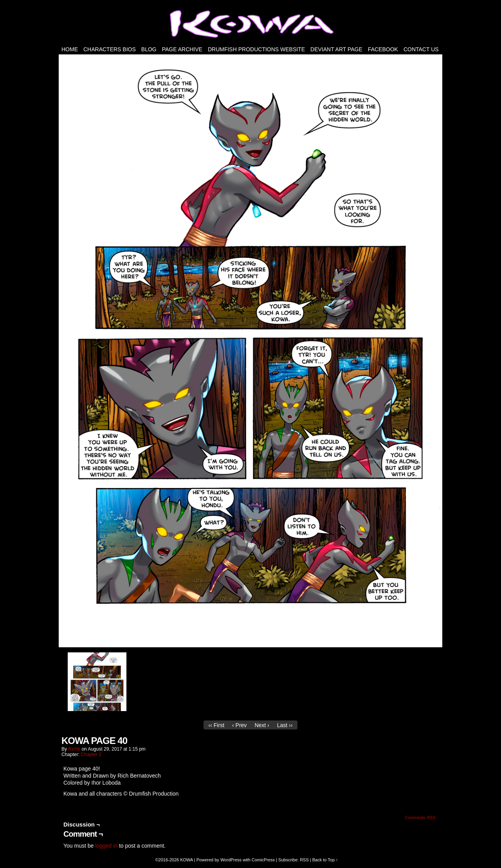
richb (74, 749)
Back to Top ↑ (325, 860)
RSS (304, 860)
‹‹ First (216, 725)
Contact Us (421, 49)
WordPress (231, 860)
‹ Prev (239, 725)
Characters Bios (110, 49)
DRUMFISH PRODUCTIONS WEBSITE (256, 49)
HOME (70, 49)
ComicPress (263, 860)
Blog (149, 49)
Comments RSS (420, 818)
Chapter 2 (91, 755)
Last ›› (285, 725)
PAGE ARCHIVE (182, 49)
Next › (262, 725)
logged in (106, 846)
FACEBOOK (383, 49)
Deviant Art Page (336, 49)
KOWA (187, 860)
